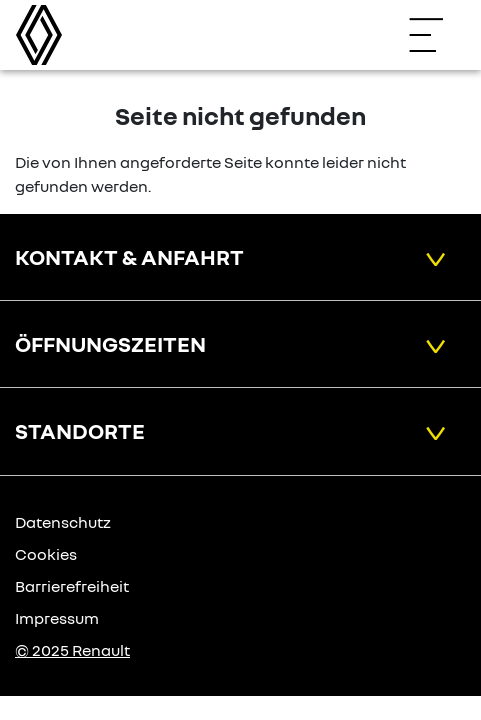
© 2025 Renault (72, 650)
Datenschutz (63, 522)
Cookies (46, 554)
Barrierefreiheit (72, 586)
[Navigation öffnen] (436, 35)
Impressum (57, 618)
